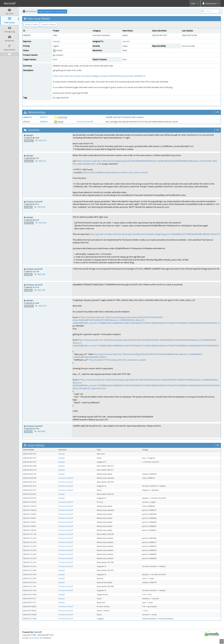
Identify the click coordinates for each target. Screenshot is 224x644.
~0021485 (41, 431)
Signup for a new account (56, 11)
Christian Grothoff (85, 122)
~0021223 (41, 207)
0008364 (44, 122)
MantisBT (38, 632)
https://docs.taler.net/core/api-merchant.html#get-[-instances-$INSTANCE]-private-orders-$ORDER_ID (99, 76)
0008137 (44, 117)
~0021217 (42, 161)
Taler (195, 3)
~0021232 (42, 223)
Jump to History (49, 24)
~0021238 (41, 274)
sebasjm (57, 41)
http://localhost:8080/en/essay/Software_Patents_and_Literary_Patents (116, 172)
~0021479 (42, 306)
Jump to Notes (32, 24)
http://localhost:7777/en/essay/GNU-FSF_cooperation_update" (118, 360)
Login (41, 11)
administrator (34, 638)
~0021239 (41, 290)
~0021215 (42, 140)
